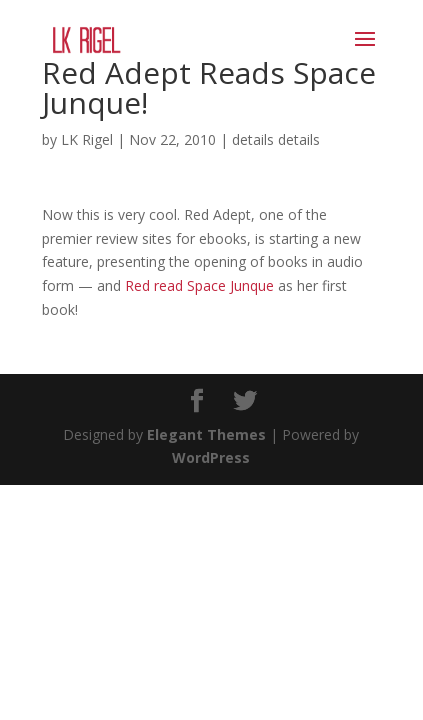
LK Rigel (87, 139)
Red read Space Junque (201, 285)
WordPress (211, 457)
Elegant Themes (206, 434)
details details (276, 139)
